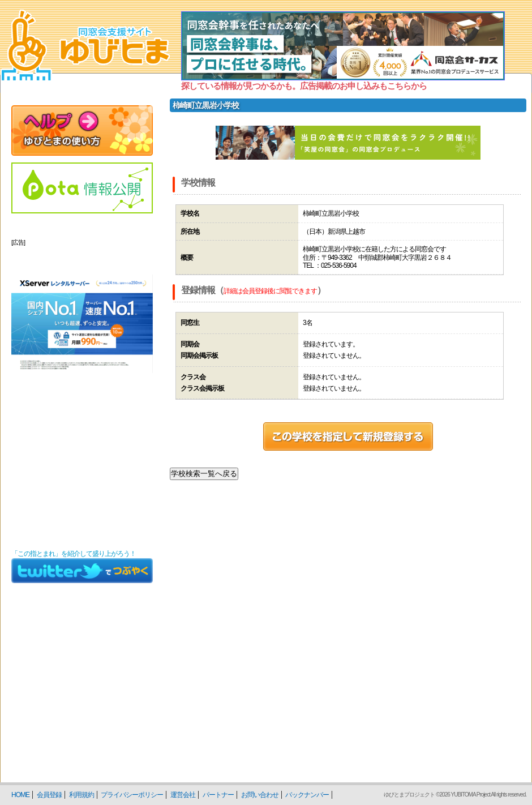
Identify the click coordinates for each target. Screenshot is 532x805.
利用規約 (81, 795)
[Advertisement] (82, 472)
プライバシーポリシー (132, 795)
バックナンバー (307, 795)
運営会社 (183, 795)
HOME (20, 795)
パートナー (218, 795)
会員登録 (49, 795)
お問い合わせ (260, 795)
